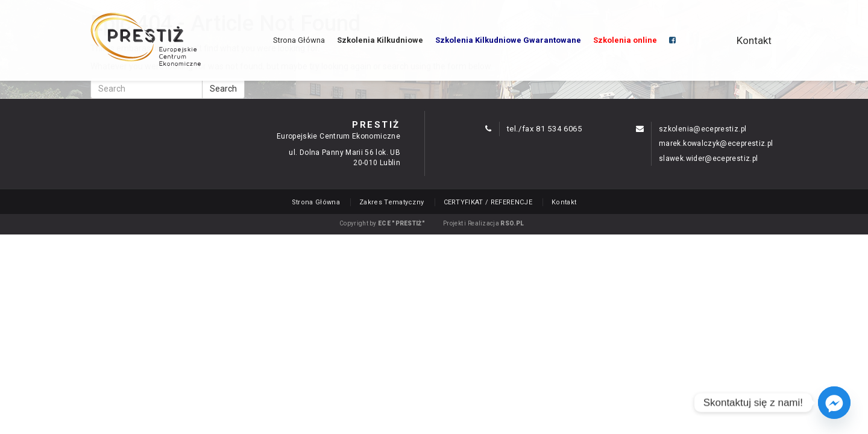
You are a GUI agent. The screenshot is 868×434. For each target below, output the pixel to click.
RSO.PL (512, 223)
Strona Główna (299, 40)
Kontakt (754, 40)
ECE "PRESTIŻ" (401, 223)
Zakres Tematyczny (392, 202)
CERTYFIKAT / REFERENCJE (488, 202)
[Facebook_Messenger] (834, 403)
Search (223, 89)
